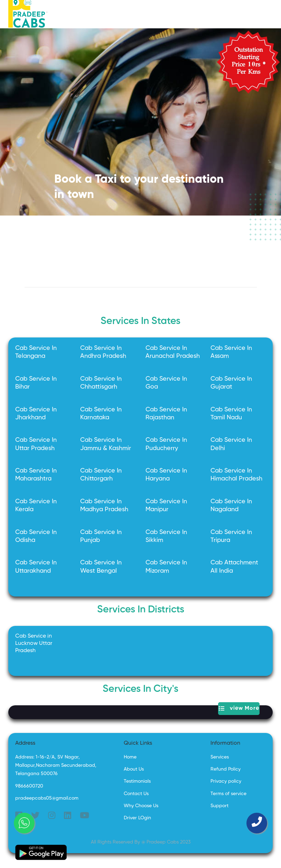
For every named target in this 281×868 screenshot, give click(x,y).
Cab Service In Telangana (36, 352)
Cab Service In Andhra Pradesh (103, 352)
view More (239, 709)
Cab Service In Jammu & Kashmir (106, 444)
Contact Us (136, 794)
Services (220, 757)
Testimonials (137, 781)
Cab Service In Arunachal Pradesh (173, 352)
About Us (134, 769)
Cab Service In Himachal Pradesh (236, 475)
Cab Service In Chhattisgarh (101, 383)
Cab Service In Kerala (36, 505)
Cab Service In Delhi (231, 444)
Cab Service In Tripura (231, 536)
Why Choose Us (141, 806)
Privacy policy (226, 781)
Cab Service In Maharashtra (36, 475)
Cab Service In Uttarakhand (36, 567)
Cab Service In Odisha (36, 536)
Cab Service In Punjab (101, 536)
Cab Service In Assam (231, 352)
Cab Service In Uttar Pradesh (36, 444)
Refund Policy (226, 769)
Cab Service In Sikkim (166, 536)
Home (130, 757)
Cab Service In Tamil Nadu (231, 414)
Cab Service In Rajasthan (166, 414)
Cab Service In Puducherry (166, 444)
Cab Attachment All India (234, 567)
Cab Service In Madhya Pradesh (104, 505)
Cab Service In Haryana (166, 475)
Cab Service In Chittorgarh (101, 475)
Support (219, 806)
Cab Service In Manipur (166, 505)
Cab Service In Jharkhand (36, 414)
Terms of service (228, 794)
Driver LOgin (137, 818)
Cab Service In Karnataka (101, 414)
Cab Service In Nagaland (231, 505)
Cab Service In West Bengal (101, 567)
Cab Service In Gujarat (231, 383)
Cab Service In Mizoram (166, 567)
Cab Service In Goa (166, 383)
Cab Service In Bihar (36, 383)
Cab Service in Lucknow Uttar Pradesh (34, 643)
